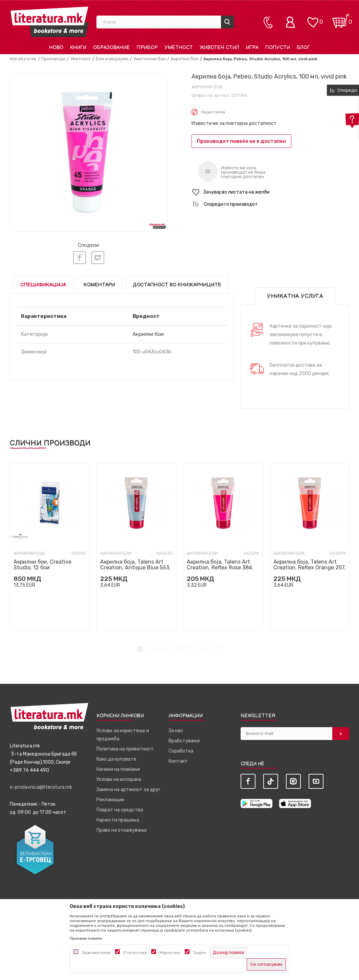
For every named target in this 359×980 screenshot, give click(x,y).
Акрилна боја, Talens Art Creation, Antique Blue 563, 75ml (135, 567)
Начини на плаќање (118, 769)
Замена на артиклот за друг (128, 789)
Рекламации (110, 799)
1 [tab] (140, 649)
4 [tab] (170, 649)
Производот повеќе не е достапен (241, 141)
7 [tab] (199, 649)
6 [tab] (189, 649)
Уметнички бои (150, 59)
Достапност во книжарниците (177, 285)
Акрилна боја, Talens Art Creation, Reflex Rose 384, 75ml (220, 567)
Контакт (178, 761)
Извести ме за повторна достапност (234, 123)
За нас (176, 730)
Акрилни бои (185, 59)
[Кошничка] (341, 19)
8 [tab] (209, 649)
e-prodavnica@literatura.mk (41, 787)
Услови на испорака (119, 779)
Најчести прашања (118, 820)
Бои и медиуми (112, 59)
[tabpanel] (50, 547)
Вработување (184, 741)
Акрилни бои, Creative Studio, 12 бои (42, 564)
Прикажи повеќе (86, 938)
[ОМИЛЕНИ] (313, 19)
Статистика (135, 953)
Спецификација (43, 285)
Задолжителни (96, 953)
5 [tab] (179, 649)
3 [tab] (160, 649)
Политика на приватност (125, 749)
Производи (53, 59)
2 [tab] (150, 649)
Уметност (81, 59)
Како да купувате (116, 759)
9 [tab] (219, 649)
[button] (271, 192)
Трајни (199, 953)
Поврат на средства (120, 810)
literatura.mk (23, 59)
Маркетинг (170, 953)
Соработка (181, 751)
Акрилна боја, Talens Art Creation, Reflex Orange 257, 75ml (310, 567)
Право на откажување (122, 830)
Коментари (99, 285)
